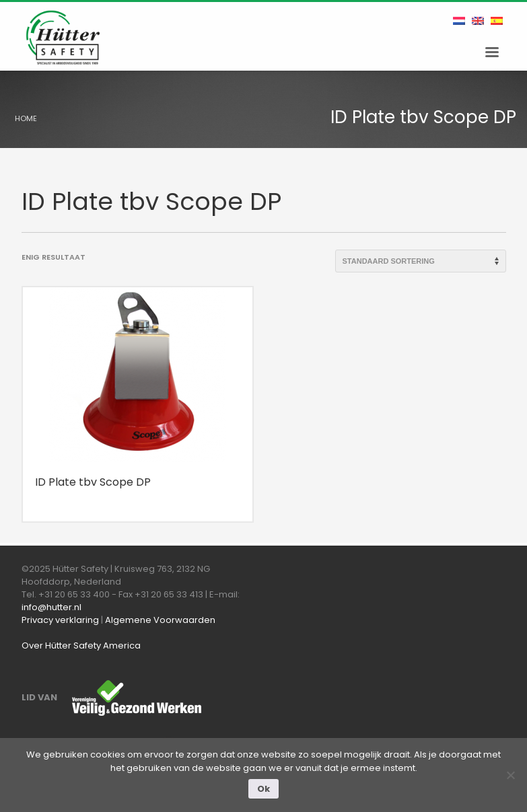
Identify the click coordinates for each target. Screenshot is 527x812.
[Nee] (510, 775)
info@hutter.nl (51, 607)
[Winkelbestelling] (421, 261)
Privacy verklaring (60, 620)
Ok (263, 789)
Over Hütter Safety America (81, 645)
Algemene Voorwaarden (160, 620)
